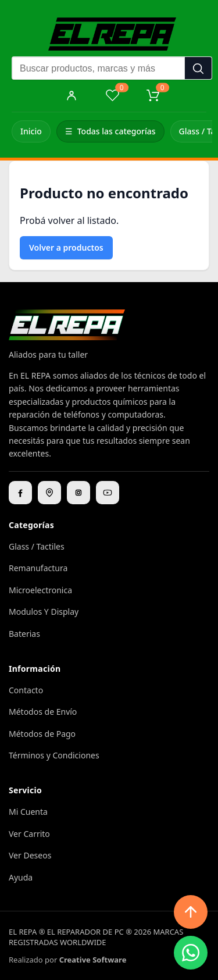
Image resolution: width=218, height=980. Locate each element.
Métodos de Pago (42, 734)
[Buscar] (198, 69)
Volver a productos (66, 247)
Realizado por (67, 960)
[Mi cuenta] (72, 95)
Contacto (26, 690)
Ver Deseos (30, 855)
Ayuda (21, 877)
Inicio (31, 131)
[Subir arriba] (191, 912)
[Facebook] (20, 493)
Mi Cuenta (28, 812)
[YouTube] (108, 493)
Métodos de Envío (43, 712)
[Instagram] (78, 493)
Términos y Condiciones (54, 755)
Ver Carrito (29, 834)
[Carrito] (153, 95)
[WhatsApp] (191, 953)
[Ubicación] (49, 493)
